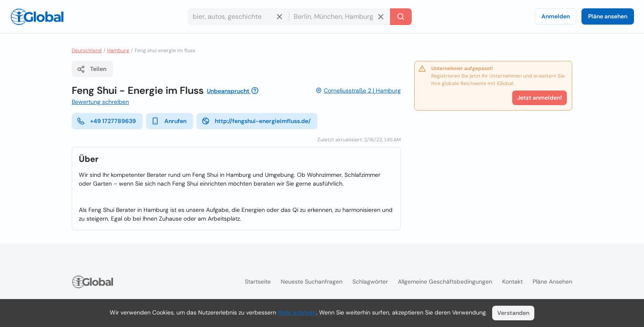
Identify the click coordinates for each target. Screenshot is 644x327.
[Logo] (37, 17)
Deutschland (87, 50)
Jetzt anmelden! (540, 98)
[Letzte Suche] (401, 17)
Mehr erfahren (297, 312)
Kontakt (512, 282)
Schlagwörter (370, 282)
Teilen (92, 69)
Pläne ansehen (608, 16)
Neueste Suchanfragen (312, 282)
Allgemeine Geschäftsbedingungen (445, 282)
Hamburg (118, 50)
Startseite (258, 282)
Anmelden (556, 16)
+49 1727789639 (106, 121)
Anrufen (169, 121)
